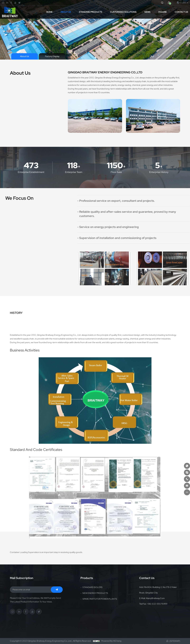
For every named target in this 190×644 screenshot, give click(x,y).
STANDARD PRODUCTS (91, 12)
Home (49, 12)
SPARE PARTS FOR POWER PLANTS (100, 599)
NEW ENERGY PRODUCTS (95, 593)
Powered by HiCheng (111, 641)
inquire (163, 12)
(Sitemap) (175, 641)
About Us (66, 12)
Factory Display (52, 56)
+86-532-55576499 (157, 604)
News (147, 12)
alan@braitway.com (155, 598)
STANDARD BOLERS (92, 587)
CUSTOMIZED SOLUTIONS (123, 12)
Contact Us (181, 12)
